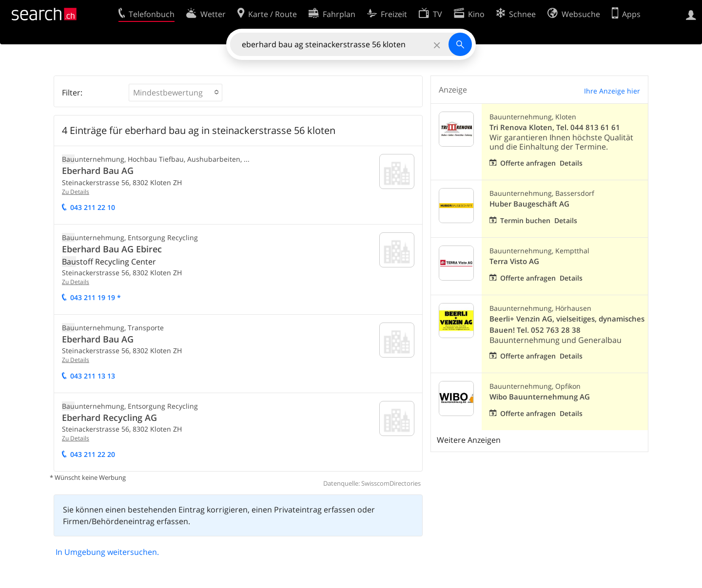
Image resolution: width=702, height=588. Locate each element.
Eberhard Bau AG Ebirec (112, 249)
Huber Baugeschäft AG (529, 204)
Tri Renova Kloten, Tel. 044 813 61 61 (555, 127)
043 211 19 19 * (96, 297)
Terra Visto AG (514, 261)
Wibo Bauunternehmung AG (540, 397)
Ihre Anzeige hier (612, 91)
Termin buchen (525, 220)
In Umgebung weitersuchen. (107, 552)
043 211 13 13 (93, 376)
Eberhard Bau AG (98, 171)
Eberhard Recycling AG (109, 417)
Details (571, 163)
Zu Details (76, 192)
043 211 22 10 (93, 207)
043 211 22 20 (93, 454)
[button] (175, 93)
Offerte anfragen (528, 163)
